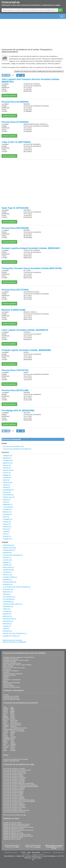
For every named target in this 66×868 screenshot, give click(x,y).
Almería (5, 712)
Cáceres (6, 722)
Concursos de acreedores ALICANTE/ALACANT (17, 770)
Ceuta (5, 728)
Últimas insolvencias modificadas (14, 642)
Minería (5, 681)
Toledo (12, 741)
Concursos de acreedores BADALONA (14, 772)
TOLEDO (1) (7, 572)
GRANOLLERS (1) (10, 619)
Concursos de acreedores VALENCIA (14, 806)
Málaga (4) (7, 475)
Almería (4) (7, 465)
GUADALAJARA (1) (10, 577)
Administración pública (10, 662)
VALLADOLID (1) (9, 597)
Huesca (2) (7, 524)
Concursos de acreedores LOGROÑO (14, 788)
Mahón (12, 710)
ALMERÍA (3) (8, 584)
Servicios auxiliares (9, 686)
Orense (12, 718)
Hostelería (6, 677)
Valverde (13, 746)
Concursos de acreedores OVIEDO (13, 794)
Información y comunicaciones (12, 680)
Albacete (6, 709)
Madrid (12, 709)
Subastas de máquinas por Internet (13, 833)
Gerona (5, 735)
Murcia (12, 715)
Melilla (12, 713)
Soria (12, 735)
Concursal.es (11, 2)
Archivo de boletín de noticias (12, 699)
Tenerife (13, 738)
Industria (6, 678)
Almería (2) (7, 557)
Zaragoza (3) (7, 455)
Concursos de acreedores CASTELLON (15, 778)
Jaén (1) (6, 534)
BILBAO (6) (7, 614)
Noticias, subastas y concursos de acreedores (54, 846)
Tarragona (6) (8, 460)
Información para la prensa (11, 698)
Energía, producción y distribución (13, 674)
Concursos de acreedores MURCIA (13, 793)
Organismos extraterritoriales (12, 683)
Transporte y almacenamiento (12, 687)
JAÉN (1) (6, 629)
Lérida (5, 750)
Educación (6, 672)
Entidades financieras (9, 675)
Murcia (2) (7, 529)
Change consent (38, 854)
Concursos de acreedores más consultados (16, 759)
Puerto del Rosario (16, 725)
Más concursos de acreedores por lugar (15, 815)
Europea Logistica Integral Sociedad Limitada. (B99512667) (31, 248)
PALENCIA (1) (8, 621)
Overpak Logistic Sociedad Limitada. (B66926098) (26, 350)
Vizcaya (13, 747)
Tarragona (13, 737)
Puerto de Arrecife (15, 723)
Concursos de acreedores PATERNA (14, 797)
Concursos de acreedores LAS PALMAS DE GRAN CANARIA (21, 787)
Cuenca (5, 732)
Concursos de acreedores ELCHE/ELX (14, 781)
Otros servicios (8, 684)
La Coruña (6, 746)
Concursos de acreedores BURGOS (14, 776)
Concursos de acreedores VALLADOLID (15, 808)
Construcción (7, 669)
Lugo (12, 707)
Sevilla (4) (6, 487)
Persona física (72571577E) (15, 370)
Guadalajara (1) (8, 490)
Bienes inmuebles (8, 666)
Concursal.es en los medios (11, 696)
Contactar (6, 695)
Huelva (5, 741)
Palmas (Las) (14, 720)
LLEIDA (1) (7, 626)
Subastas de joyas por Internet (12, 832)
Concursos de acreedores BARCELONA (15, 773)
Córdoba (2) (7, 509)
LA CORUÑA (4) (9, 599)
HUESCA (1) (7, 631)
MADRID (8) (7, 553)
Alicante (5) (7, 468)
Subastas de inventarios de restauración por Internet (18, 830)
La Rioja (6, 747)
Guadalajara (7, 738)
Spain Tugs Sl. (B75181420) (15, 208)
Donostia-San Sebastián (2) (13, 555)
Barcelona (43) (8, 470)
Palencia (13, 719)
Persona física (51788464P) (15, 102)
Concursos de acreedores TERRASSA (14, 805)
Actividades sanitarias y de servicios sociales (16, 660)
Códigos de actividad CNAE (11, 761)
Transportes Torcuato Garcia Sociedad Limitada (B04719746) (32, 268)
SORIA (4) (7, 594)
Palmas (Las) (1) (9, 497)
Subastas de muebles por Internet (13, 838)
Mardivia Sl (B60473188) (13, 310)
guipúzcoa (6, 740)
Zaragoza (13, 750)
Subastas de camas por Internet (12, 823)
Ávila (5, 715)
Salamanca (14, 726)
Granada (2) (7, 514)
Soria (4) (6, 502)
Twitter (17, 847)
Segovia (13, 732)
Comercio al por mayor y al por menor (14, 668)
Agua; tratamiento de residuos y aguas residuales (17, 665)
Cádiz (5, 723)
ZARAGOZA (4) (8, 545)
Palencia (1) (7, 526)
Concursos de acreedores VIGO (12, 809)
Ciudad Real (7, 729)
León (5, 749)
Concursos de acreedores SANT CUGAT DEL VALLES (19, 800)
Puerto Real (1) (8, 567)
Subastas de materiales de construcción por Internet (18, 836)
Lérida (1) (6, 531)
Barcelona (6, 719)
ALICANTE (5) (8, 589)
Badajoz (6, 716)
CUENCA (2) (7, 560)
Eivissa (5, 734)
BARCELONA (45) (9, 548)
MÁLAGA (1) (7, 616)
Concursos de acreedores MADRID (13, 790)
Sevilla (12, 734)
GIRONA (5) (7, 580)
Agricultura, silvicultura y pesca (12, 663)
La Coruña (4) (8, 507)
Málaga (12, 712)
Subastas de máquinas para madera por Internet (17, 835)
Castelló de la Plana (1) (11, 636)
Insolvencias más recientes (12, 640)
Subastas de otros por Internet (12, 839)
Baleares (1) (7, 512)
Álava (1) (6, 517)
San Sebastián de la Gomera (19, 728)
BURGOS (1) (8, 592)
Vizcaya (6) (7, 522)
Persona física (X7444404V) (15, 122)
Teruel (12, 740)
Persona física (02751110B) (15, 390)
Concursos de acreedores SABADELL (14, 799)
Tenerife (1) (7, 536)
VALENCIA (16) (8, 570)
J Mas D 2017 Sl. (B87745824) (16, 142)
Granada (6, 737)
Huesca (5, 743)
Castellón (6, 726)
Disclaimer (46, 852)
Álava (5, 707)
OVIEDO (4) (7, 565)
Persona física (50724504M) (15, 228)
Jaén (5, 744)
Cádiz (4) (6, 480)
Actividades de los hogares (11, 659)
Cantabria (6, 725)
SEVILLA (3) (7, 575)
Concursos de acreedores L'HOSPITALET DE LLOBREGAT (20, 785)
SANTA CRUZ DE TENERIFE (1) (15, 633)
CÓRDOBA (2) (8, 602)
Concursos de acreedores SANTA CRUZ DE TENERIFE (19, 802)
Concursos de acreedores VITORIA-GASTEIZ (16, 810)
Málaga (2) (7, 562)
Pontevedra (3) (8, 495)
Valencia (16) (8, 482)
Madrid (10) (7, 458)
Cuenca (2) (7, 473)
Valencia (13, 743)
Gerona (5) (7, 492)
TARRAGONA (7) (9, 550)
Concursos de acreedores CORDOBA (14, 779)
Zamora (13, 749)
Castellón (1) (7, 539)
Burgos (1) (7, 500)
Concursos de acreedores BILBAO (13, 775)
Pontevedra (14, 722)
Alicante (6, 710)
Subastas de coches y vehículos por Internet (16, 826)
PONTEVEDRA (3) (10, 582)
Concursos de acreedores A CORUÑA (14, 769)
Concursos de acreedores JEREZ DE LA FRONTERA (19, 784)
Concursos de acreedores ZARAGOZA (14, 812)
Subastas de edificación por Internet (14, 829)
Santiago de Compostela (17, 731)
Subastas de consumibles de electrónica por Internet (18, 827)
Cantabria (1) (8, 519)
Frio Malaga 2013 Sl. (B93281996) (18, 410)
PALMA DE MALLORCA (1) (13, 604)
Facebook (38, 847)
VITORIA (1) (7, 611)
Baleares (6, 718)
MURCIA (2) (7, 624)
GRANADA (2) (8, 606)
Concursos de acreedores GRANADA (14, 782)
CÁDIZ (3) (7, 609)
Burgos (5, 720)
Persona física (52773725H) (15, 290)
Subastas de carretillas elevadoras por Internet (17, 824)
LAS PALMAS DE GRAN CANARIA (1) (17, 587)
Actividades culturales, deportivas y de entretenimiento (19, 657)
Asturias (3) (7, 478)
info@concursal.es (11, 852)
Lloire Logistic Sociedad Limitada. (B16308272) (25, 330)
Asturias (6, 713)
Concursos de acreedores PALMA (13, 796)
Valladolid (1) (7, 504)
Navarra (13, 716)
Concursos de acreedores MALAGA (14, 791)
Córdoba (6, 731)
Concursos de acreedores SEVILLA (13, 803)
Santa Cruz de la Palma (17, 729)
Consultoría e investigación (11, 671)
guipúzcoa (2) (8, 463)
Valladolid (13, 744)
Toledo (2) (6, 485)
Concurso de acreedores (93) (13, 446)
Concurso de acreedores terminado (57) (17, 449)
